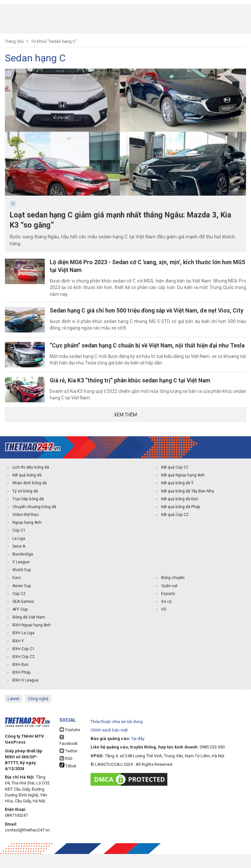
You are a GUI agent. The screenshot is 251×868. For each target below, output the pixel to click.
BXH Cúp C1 (23, 663)
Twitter (68, 765)
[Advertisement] (125, 19)
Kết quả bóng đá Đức (180, 514)
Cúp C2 (19, 608)
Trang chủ (14, 41)
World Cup (22, 585)
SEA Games (23, 616)
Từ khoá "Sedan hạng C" (54, 41)
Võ (164, 624)
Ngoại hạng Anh (27, 538)
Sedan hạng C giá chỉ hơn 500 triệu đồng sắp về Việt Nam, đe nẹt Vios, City (144, 316)
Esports (168, 608)
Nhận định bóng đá (29, 499)
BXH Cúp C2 (23, 671)
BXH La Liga (23, 648)
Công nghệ (38, 713)
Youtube (70, 743)
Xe (13, 204)
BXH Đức (20, 679)
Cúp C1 (19, 546)
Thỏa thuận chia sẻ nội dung (117, 735)
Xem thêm (125, 430)
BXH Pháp (21, 687)
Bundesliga (23, 569)
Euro (17, 593)
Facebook (68, 754)
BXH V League (25, 695)
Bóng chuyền (173, 593)
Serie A (19, 561)
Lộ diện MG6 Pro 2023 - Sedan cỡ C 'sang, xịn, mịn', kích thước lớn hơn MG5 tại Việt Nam (143, 267)
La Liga (19, 554)
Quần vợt (169, 601)
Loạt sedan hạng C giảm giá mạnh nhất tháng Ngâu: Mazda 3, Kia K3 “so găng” (125, 220)
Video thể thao (25, 530)
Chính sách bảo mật (109, 744)
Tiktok (68, 779)
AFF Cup (20, 624)
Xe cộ (166, 616)
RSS (66, 772)
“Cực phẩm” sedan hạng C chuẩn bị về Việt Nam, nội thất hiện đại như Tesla (142, 357)
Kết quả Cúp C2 (175, 530)
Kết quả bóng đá (27, 491)
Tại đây (138, 753)
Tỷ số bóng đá (25, 506)
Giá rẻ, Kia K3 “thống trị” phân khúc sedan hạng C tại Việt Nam (133, 396)
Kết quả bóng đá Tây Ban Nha (187, 506)
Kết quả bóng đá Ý (177, 499)
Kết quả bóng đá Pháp (180, 522)
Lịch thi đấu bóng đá (31, 483)
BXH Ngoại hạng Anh (31, 640)
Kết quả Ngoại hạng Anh (183, 491)
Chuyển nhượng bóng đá (34, 522)
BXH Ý (18, 655)
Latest (13, 713)
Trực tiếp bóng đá (28, 514)
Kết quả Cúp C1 (175, 483)
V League (21, 577)
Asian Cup (22, 601)
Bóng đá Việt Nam (29, 632)
